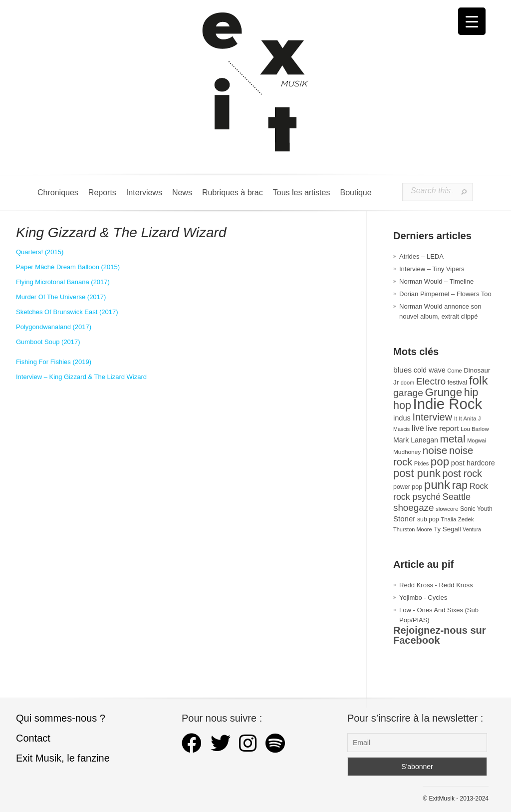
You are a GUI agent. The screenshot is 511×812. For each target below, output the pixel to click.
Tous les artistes (302, 193)
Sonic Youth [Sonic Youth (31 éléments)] (476, 509)
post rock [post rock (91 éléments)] (462, 473)
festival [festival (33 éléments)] (457, 383)
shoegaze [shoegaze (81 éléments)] (413, 508)
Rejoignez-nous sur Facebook (440, 635)
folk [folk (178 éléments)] (479, 380)
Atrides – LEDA (421, 256)
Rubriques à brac (233, 193)
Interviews (144, 193)
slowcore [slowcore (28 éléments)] (447, 509)
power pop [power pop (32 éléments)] (408, 487)
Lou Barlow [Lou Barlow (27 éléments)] (475, 429)
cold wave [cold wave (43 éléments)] (430, 370)
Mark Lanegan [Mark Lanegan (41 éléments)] (416, 440)
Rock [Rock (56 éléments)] (479, 486)
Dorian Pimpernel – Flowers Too (445, 294)
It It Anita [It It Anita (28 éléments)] (465, 418)
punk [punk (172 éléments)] (437, 485)
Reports (102, 193)
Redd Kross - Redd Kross (436, 585)
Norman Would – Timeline (436, 281)
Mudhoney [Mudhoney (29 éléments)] (407, 452)
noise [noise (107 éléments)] (435, 450)
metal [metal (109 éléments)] (453, 439)
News (182, 193)
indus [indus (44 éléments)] (402, 418)
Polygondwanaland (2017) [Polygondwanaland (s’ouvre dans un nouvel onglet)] (54, 327)
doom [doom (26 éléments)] (407, 383)
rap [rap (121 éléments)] (460, 485)
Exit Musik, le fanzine (63, 758)
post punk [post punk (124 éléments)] (417, 473)
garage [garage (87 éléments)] (408, 393)
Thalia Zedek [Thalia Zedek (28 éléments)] (457, 519)
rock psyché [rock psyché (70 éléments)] (417, 497)
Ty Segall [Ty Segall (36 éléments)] (447, 529)
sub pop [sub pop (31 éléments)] (428, 519)
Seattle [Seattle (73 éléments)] (457, 497)
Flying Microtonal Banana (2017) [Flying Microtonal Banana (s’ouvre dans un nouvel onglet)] (63, 282)
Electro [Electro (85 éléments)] (431, 381)
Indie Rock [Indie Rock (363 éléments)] (448, 404)
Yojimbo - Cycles (423, 598)
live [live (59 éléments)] (418, 428)
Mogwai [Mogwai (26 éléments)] (477, 440)
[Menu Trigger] (472, 21)
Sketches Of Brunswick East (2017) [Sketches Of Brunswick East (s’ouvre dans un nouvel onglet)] (67, 312)
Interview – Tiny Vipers (432, 269)
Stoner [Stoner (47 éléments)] (404, 519)
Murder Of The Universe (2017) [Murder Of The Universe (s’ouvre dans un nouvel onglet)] (61, 297)
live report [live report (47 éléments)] (442, 428)
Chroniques (58, 193)
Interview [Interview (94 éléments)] (432, 417)
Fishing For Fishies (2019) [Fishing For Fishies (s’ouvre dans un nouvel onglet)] (54, 362)
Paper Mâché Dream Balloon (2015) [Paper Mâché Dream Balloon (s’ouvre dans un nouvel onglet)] (68, 267)
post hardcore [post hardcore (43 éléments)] (473, 463)
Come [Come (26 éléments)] (454, 371)
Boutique (356, 193)
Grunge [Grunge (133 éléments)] (444, 392)
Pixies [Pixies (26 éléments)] (421, 463)
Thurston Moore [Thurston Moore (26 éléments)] (413, 529)
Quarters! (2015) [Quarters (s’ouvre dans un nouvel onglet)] (40, 252)
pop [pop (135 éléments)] (440, 462)
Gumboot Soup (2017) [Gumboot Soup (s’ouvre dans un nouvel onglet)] (48, 342)
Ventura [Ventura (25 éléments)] (472, 529)
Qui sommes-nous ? (61, 718)
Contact (33, 738)
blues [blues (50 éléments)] (402, 370)
